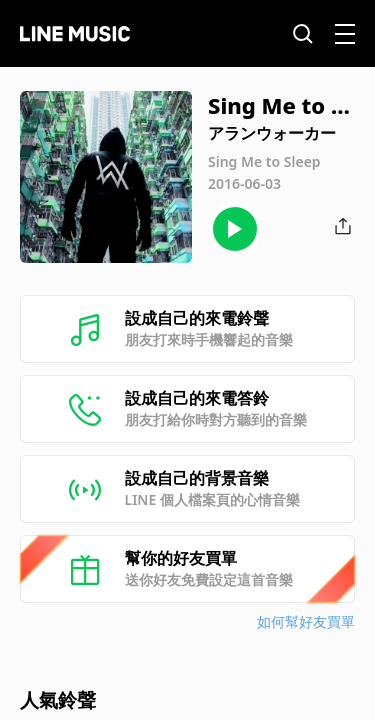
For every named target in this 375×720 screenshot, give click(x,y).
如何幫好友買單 (306, 621)
